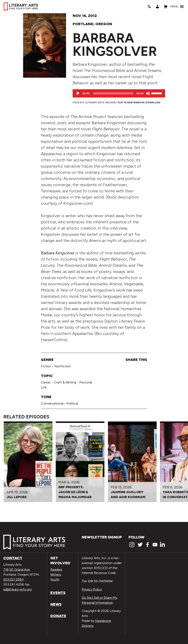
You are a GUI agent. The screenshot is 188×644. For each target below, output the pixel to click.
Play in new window (131, 102)
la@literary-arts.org (17, 589)
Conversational (52, 403)
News (56, 604)
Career (46, 382)
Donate (58, 616)
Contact (13, 558)
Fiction (46, 366)
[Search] (149, 7)
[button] (174, 7)
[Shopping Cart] (166, 7)
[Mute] (148, 93)
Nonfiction (63, 366)
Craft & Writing (65, 382)
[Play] (78, 93)
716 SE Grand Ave (17, 570)
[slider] (113, 93)
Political (72, 403)
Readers (56, 570)
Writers (56, 574)
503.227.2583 (13, 579)
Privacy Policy (92, 589)
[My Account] (157, 7)
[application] (119, 93)
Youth (55, 579)
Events (58, 593)
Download (153, 102)
